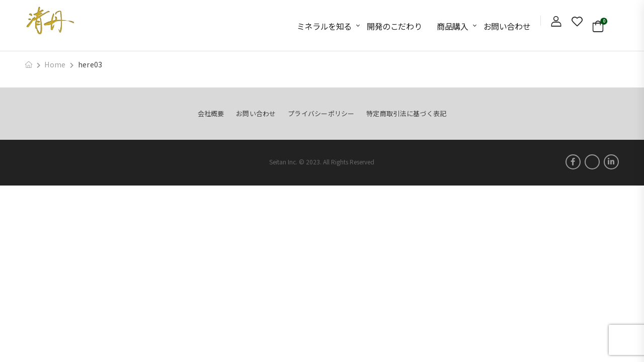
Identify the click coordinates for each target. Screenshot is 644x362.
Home (55, 64)
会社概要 (211, 113)
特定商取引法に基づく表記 (406, 113)
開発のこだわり (394, 26)
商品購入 (452, 26)
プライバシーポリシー (321, 113)
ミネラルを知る (324, 26)
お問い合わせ (507, 26)
